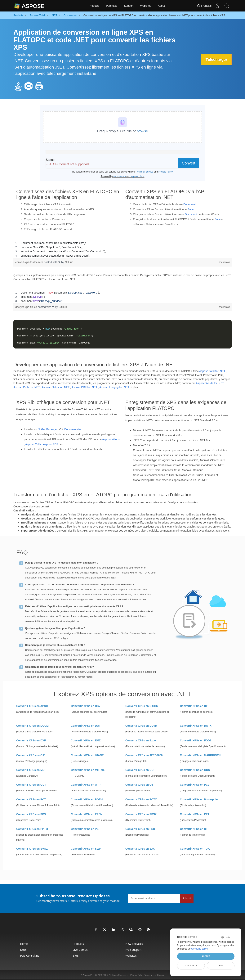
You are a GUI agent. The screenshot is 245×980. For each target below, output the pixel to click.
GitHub (69, 262)
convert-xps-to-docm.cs (30, 262)
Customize (191, 965)
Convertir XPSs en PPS (31, 814)
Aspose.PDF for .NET (84, 387)
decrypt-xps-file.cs (27, 307)
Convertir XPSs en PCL (195, 785)
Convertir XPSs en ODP (140, 770)
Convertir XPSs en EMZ (86, 740)
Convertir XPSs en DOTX (196, 726)
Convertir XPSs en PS (85, 829)
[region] (122, 249)
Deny (221, 965)
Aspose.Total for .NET (212, 371)
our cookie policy (199, 949)
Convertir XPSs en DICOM (142, 706)
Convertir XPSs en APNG (32, 706)
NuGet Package (47, 429)
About (161, 6)
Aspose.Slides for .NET (56, 387)
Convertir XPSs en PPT (195, 814)
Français (204, 6)
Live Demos (80, 950)
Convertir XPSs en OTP (86, 785)
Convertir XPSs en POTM (87, 799)
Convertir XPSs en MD (30, 770)
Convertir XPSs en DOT (86, 726)
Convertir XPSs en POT (31, 799)
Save (191, 209)
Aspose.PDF (51, 444)
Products (94, 6)
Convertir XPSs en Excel (141, 740)
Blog (76, 956)
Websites (146, 6)
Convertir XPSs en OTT (140, 785)
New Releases (134, 944)
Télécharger (216, 60)
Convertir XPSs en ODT (31, 785)
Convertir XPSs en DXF (31, 740)
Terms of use (150, 975)
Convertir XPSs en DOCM (32, 726)
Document (189, 204)
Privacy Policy (137, 975)
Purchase (112, 6)
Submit (187, 898)
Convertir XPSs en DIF (194, 706)
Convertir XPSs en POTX (141, 799)
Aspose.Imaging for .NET (114, 387)
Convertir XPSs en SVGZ (32, 849)
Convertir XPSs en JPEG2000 (144, 755)
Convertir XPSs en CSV (86, 706)
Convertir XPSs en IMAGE (87, 755)
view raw (225, 262)
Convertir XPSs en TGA (195, 849)
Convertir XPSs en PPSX (141, 814)
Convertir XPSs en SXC (140, 849)
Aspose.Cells (33, 444)
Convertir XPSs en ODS (195, 770)
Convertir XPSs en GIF (31, 755)
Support (129, 6)
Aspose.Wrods (111, 439)
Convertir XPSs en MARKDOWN (200, 755)
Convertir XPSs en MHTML (88, 770)
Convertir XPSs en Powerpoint (199, 799)
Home (24, 944)
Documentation (73, 429)
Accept (206, 956)
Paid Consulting (30, 956)
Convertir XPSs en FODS (196, 740)
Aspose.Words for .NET (210, 383)
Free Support (133, 950)
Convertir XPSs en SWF (86, 849)
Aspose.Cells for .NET (27, 387)
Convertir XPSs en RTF (195, 829)
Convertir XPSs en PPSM (87, 814)
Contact (161, 975)
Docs (23, 950)
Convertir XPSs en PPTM (32, 829)
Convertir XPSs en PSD (140, 829)
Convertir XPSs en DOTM (141, 726)
